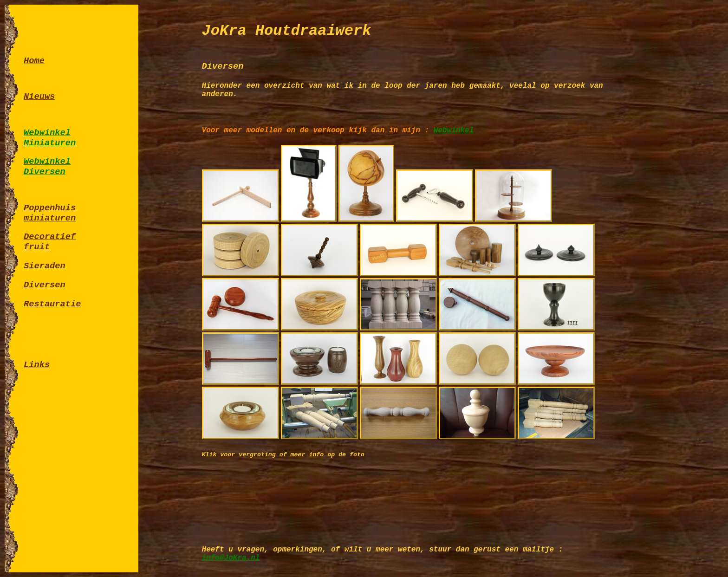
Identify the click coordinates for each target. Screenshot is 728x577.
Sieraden (45, 266)
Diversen (45, 285)
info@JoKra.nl (231, 558)
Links (37, 365)
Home (34, 61)
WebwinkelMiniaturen (50, 138)
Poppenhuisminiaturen (50, 213)
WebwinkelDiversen (47, 167)
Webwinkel (454, 130)
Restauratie (52, 304)
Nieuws (39, 97)
